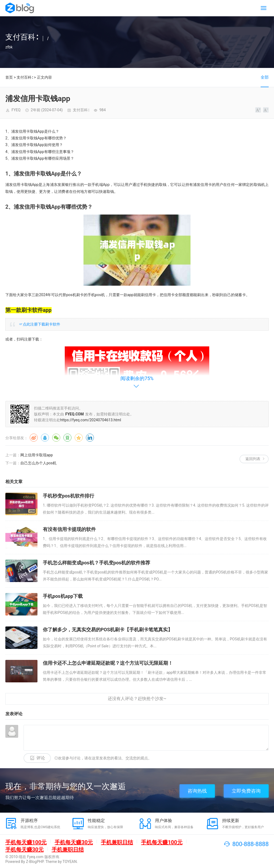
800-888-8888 (250, 844)
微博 (34, 438)
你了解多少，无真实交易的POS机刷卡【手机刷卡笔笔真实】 (108, 630)
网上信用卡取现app (37, 455)
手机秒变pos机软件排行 (68, 496)
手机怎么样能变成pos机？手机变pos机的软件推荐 (96, 563)
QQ (45, 438)
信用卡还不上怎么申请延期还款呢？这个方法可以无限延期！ (108, 663)
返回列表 (253, 459)
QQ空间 (79, 438)
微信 (56, 438)
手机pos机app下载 (63, 596)
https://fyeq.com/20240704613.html (91, 420)
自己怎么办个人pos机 (38, 463)
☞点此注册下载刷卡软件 (40, 324)
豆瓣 (67, 438)
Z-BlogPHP (35, 862)
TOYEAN (70, 862)
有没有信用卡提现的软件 (69, 529)
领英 (90, 438)
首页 (9, 77)
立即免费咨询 (246, 791)
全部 (265, 77)
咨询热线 (197, 791)
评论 (41, 758)
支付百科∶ (25, 77)
